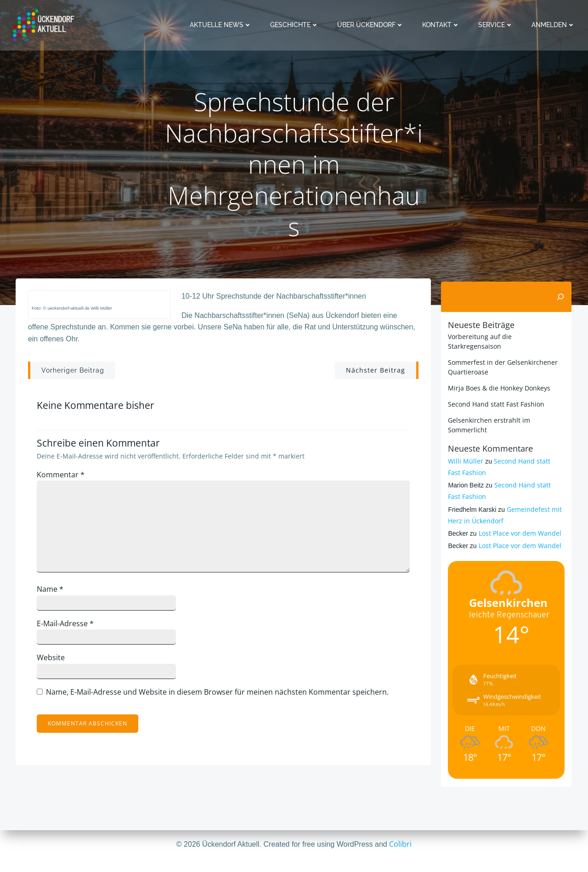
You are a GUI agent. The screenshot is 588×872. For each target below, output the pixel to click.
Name (56, 595)
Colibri (400, 844)
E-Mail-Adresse (71, 629)
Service (498, 25)
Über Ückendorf (372, 25)
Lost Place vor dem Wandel (518, 523)
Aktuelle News (223, 25)
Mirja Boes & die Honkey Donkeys (497, 378)
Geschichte (296, 25)
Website (56, 664)
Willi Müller (464, 451)
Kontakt (443, 25)
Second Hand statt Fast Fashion (494, 394)
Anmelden (555, 25)
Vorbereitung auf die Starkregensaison (506, 336)
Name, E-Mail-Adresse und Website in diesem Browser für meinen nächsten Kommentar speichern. (223, 698)
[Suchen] (562, 296)
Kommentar (66, 481)
